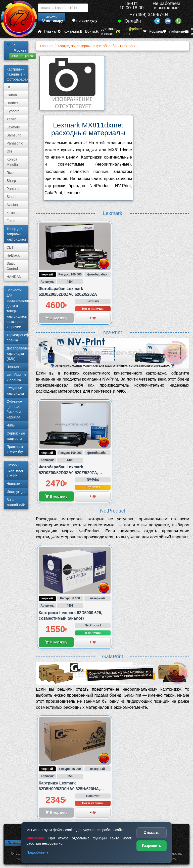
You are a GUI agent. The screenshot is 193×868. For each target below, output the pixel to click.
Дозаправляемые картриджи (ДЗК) (17, 353)
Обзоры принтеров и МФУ (15, 470)
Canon (12, 95)
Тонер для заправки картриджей (16, 234)
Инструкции (16, 492)
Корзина (153, 31)
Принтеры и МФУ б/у (15, 449)
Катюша (13, 213)
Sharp (11, 181)
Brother (12, 103)
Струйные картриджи (15, 391)
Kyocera (13, 111)
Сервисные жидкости (16, 436)
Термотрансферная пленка (17, 338)
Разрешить (152, 846)
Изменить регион (22, 56)
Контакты (68, 31)
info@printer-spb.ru (130, 31)
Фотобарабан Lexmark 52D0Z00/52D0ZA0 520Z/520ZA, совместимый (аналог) (68, 473)
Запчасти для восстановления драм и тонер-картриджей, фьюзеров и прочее (17, 308)
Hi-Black (13, 255)
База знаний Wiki (16, 502)
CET (10, 247)
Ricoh (11, 173)
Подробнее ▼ (38, 852)
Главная (47, 31)
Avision (12, 205)
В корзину (56, 496)
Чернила (14, 367)
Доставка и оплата (106, 31)
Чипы (11, 425)
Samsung (14, 135)
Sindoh (12, 197)
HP (9, 87)
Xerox (11, 119)
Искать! (52, 17)
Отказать (152, 833)
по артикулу (85, 21)
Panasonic (15, 143)
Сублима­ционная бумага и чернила (14, 409)
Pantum (13, 189)
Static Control (12, 266)
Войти (87, 31)
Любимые (174, 31)
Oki (9, 151)
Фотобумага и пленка (16, 377)
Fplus (11, 221)
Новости (13, 484)
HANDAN (14, 277)
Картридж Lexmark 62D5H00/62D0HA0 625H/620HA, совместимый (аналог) (69, 789)
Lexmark (13, 127)
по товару (52, 21)
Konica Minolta (12, 162)
